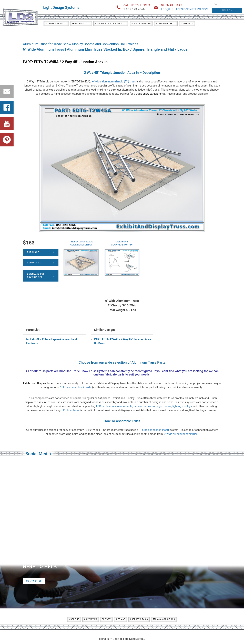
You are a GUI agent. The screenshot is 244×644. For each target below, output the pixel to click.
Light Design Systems (61, 8)
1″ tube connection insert (154, 430)
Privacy (106, 619)
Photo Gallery (164, 23)
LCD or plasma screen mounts (114, 406)
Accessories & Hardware (109, 23)
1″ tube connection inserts (76, 387)
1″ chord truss (71, 410)
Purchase (41, 252)
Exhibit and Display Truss (38, 383)
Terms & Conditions (164, 619)
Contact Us (187, 23)
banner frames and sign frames (152, 406)
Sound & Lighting (141, 23)
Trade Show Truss (84, 371)
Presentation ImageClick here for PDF (81, 243)
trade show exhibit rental (151, 94)
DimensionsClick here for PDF (122, 243)
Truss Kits (78, 23)
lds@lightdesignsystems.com (185, 9)
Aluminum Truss (54, 23)
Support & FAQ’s (139, 619)
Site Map (120, 619)
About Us (74, 619)
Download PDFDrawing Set (41, 276)
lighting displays (182, 406)
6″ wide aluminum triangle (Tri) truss (114, 82)
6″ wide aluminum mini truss (181, 434)
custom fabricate (105, 374)
